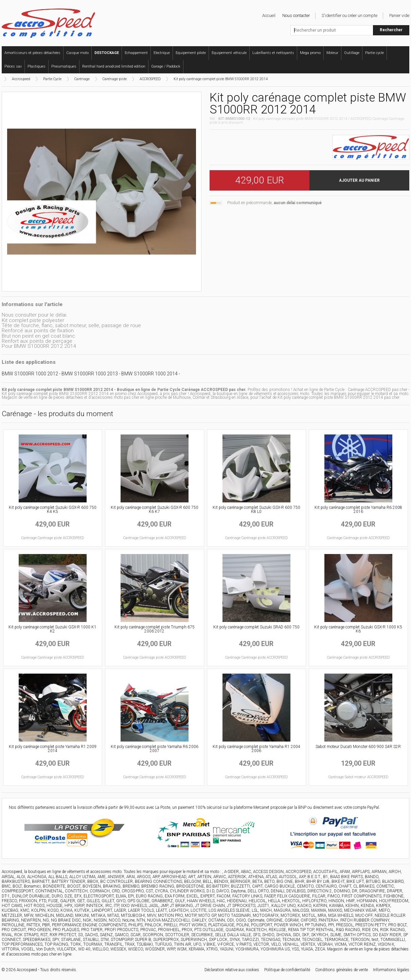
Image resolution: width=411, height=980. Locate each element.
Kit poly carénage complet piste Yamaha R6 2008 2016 (358, 510)
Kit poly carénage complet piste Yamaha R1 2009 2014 (53, 749)
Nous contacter (296, 15)
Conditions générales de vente (342, 970)
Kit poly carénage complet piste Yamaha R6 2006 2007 (155, 749)
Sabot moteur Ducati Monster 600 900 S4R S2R (358, 747)
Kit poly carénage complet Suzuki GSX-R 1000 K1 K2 (52, 629)
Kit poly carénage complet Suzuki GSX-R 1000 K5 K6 (358, 629)
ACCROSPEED (150, 79)
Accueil (269, 15)
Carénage (82, 79)
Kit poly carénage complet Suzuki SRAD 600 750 (256, 627)
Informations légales (391, 970)
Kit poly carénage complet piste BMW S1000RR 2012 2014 (221, 79)
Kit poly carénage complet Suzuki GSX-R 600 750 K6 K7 (155, 510)
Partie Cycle (52, 79)
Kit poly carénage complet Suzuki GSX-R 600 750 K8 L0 (256, 510)
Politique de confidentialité (287, 970)
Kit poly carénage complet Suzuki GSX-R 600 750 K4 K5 (53, 510)
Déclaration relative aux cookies (232, 970)
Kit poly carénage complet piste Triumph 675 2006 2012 (155, 629)
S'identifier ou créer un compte (350, 15)
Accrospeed (21, 79)
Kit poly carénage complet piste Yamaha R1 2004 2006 (256, 749)
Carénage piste (115, 79)
